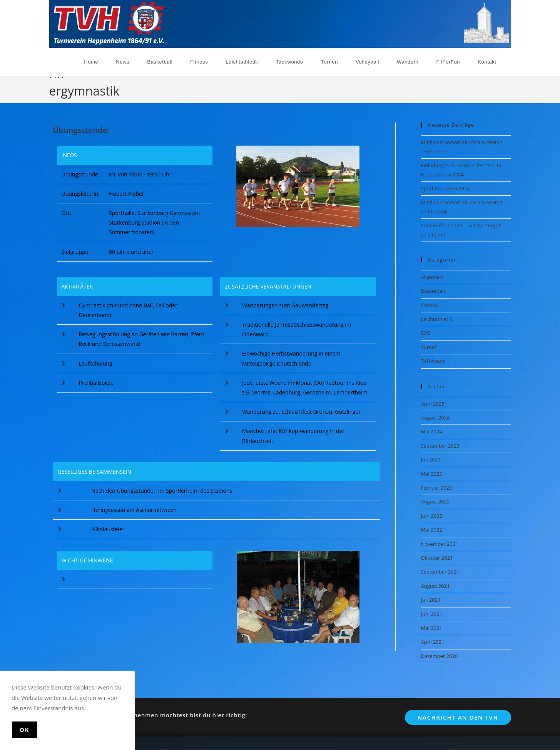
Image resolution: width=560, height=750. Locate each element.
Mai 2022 (432, 528)
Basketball (433, 289)
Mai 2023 (432, 472)
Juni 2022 (432, 514)
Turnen (430, 345)
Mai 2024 (432, 430)
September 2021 (440, 570)
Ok (24, 730)
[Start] (459, 86)
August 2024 (435, 416)
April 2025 (433, 402)
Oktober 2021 (437, 556)
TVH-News (433, 359)
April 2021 (433, 640)
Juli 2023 (431, 458)
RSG (426, 331)
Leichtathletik (437, 317)
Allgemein (433, 275)
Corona (430, 303)
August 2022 (435, 500)
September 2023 (440, 444)
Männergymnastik (490, 86)
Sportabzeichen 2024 (445, 186)
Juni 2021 (432, 612)
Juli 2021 (431, 598)
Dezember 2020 (440, 654)
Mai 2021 (432, 626)
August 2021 (435, 584)
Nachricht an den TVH (458, 715)
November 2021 (440, 542)
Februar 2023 (437, 486)
